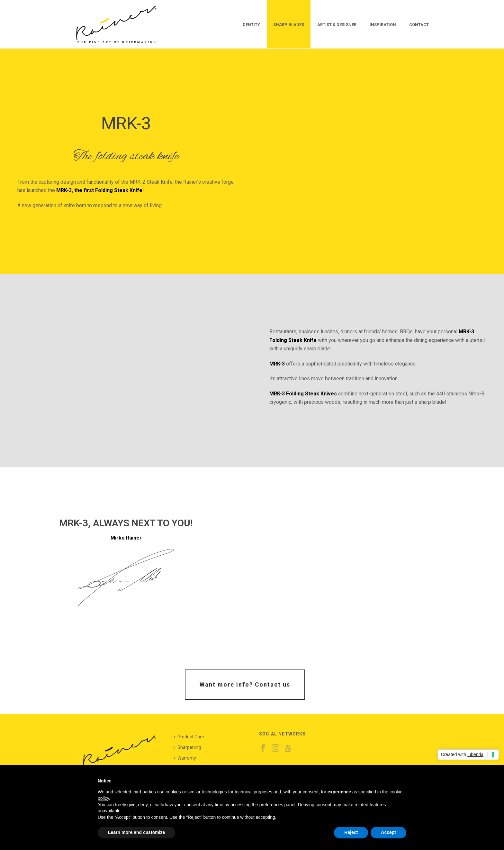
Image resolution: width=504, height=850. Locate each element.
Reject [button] (351, 832)
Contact (419, 25)
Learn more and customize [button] (136, 832)
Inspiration (383, 25)
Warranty (185, 758)
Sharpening (187, 747)
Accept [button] (388, 832)
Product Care (189, 737)
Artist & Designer (337, 25)
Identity (251, 25)
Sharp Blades (289, 25)
